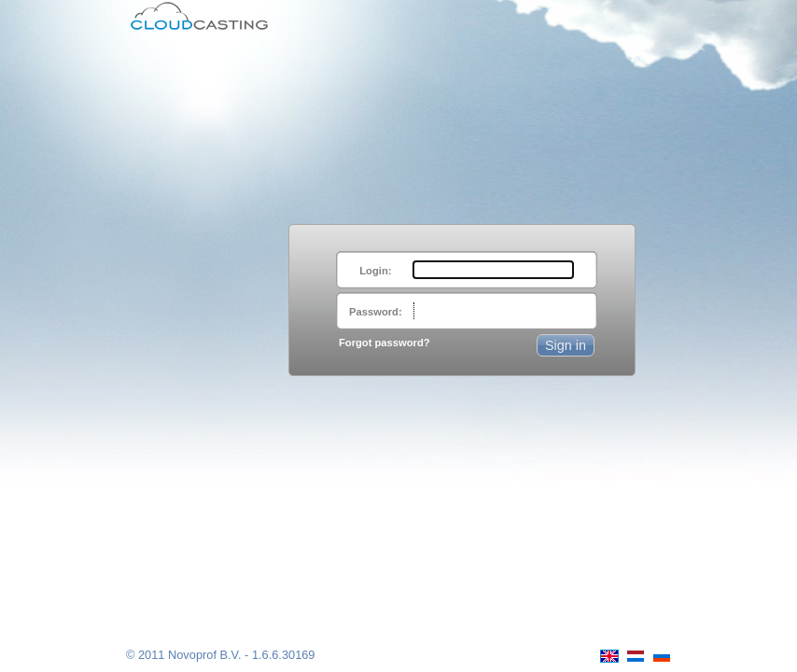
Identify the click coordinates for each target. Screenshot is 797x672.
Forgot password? (385, 343)
